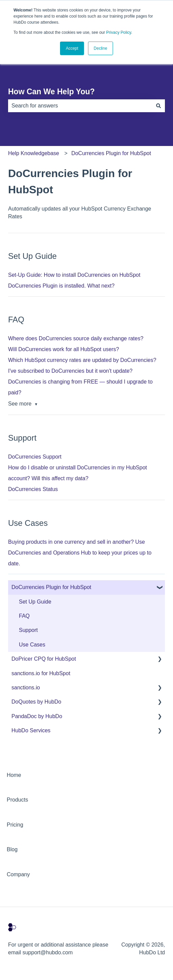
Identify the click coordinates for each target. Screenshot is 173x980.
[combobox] (80, 106)
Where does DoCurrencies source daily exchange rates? (76, 338)
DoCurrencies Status (33, 489)
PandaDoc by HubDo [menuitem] (37, 716)
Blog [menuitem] (12, 849)
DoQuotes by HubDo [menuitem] (36, 702)
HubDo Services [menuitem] (31, 730)
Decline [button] (100, 48)
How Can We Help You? (51, 92)
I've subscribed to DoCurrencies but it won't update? (70, 371)
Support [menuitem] (28, 630)
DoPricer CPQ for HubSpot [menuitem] (44, 659)
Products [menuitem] (17, 800)
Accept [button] (72, 48)
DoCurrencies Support (35, 457)
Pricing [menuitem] (15, 825)
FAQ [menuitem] (24, 616)
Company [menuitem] (18, 874)
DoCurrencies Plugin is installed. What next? (61, 286)
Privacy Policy (119, 32)
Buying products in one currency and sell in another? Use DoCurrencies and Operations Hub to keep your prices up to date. (80, 553)
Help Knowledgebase (34, 153)
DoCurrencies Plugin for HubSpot (111, 153)
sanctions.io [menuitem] (26, 688)
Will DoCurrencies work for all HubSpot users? (64, 349)
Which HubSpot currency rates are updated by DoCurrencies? (82, 360)
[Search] (158, 106)
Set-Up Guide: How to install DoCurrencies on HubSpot (74, 275)
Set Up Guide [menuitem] (35, 602)
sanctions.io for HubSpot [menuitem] (41, 673)
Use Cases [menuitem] (32, 645)
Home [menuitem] (14, 775)
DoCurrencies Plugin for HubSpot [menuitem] (51, 587)
